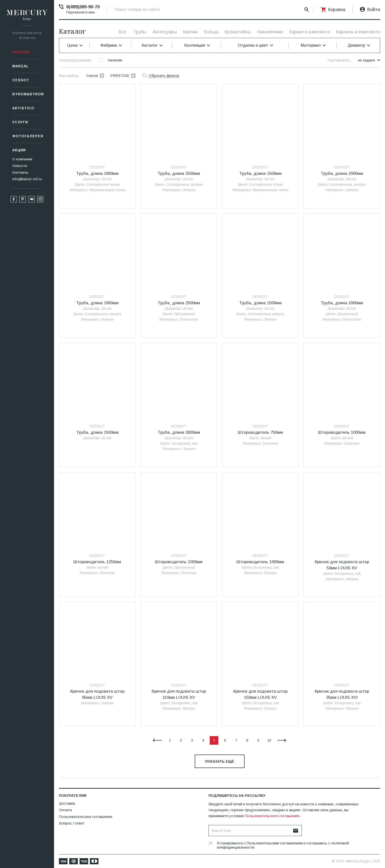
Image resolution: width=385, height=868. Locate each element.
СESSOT (21, 80)
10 (269, 740)
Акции (19, 150)
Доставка (67, 803)
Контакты (20, 172)
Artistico (23, 108)
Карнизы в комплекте (358, 32)
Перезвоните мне (81, 12)
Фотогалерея (27, 136)
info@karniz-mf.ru (27, 179)
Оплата (65, 810)
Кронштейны (238, 32)
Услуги (20, 122)
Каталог (21, 52)
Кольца (211, 32)
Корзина (337, 10)
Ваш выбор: (69, 76)
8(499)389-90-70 (83, 7)
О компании (22, 159)
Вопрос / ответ (72, 823)
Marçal (21, 66)
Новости (20, 166)
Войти (374, 10)
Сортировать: (339, 60)
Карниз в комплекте (310, 32)
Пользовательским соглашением (275, 843)
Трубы (140, 32)
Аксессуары (165, 32)
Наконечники (270, 32)
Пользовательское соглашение (86, 817)
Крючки (190, 32)
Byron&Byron (27, 94)
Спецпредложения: (75, 60)
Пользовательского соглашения (272, 816)
